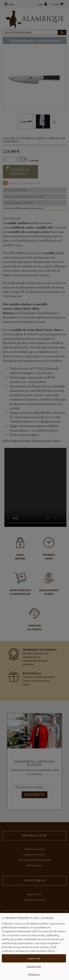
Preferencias (34, 974)
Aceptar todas (34, 958)
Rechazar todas (34, 966)
